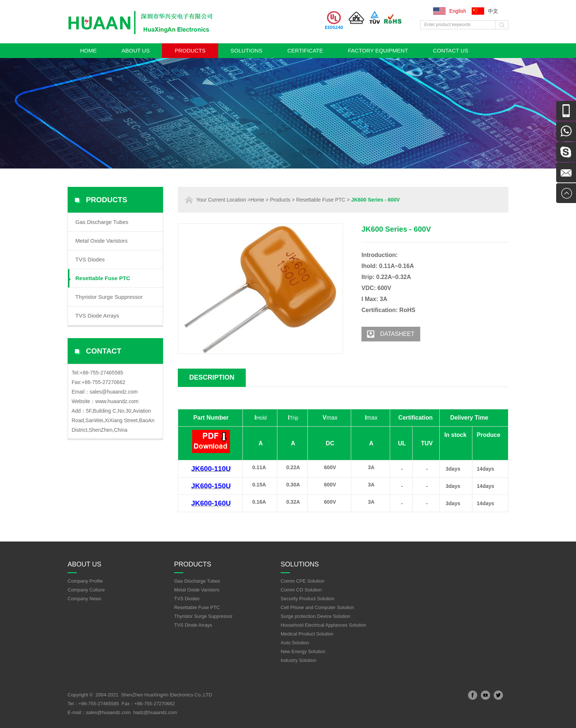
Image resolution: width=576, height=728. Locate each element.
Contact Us (451, 50)
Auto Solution (295, 643)
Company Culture (86, 590)
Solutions (247, 50)
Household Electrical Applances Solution (323, 625)
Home (88, 50)
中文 (493, 11)
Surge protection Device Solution (315, 616)
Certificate (305, 50)
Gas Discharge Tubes (102, 222)
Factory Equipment (378, 50)
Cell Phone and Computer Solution (317, 607)
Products (190, 50)
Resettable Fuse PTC (103, 278)
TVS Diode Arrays (97, 316)
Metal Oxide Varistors (101, 241)
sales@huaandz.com (114, 392)
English (458, 11)
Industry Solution (298, 660)
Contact (104, 351)
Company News (84, 599)
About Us (136, 50)
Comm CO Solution (301, 590)
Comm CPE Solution (303, 581)
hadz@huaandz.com (155, 712)
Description (212, 377)
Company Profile (85, 581)
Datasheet (388, 334)
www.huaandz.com (117, 401)
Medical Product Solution (307, 634)
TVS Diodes (90, 259)
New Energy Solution (303, 651)
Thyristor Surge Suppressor (109, 297)
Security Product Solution (307, 599)
